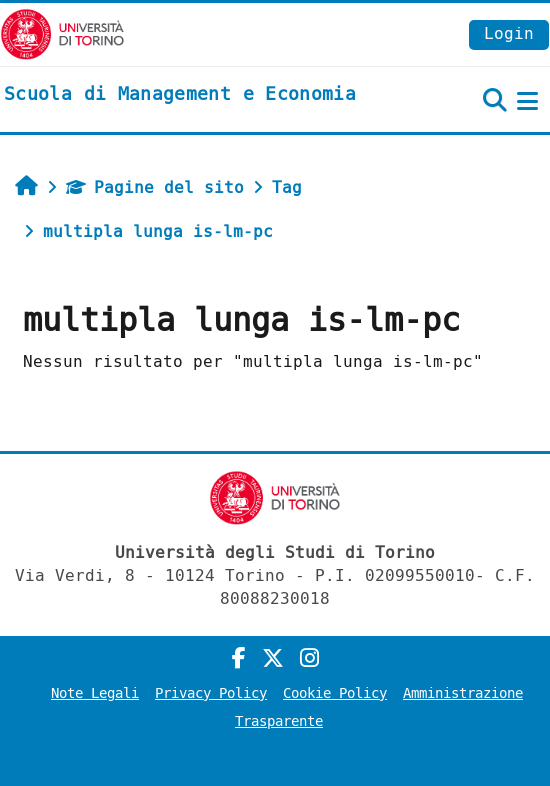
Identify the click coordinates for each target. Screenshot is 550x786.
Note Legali (95, 693)
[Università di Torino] (62, 33)
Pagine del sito (155, 187)
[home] (180, 95)
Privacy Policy (211, 693)
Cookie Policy (335, 693)
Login (509, 33)
